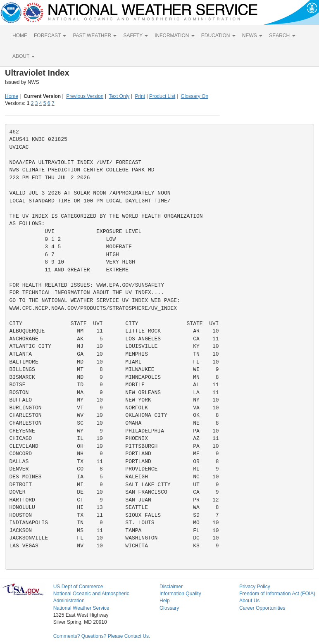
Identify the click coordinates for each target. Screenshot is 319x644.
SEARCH (282, 36)
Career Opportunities (262, 608)
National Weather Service (81, 608)
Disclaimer (171, 587)
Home (12, 96)
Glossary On (194, 96)
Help (165, 601)
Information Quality (180, 594)
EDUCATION (218, 36)
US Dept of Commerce (78, 587)
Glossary (169, 608)
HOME (20, 36)
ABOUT (24, 56)
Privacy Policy (255, 587)
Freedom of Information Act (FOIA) (277, 594)
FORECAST (50, 36)
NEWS (252, 36)
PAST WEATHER (95, 36)
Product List (162, 96)
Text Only (119, 96)
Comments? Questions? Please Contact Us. (102, 636)
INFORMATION (174, 36)
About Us (249, 601)
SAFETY (136, 36)
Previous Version (85, 96)
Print (140, 96)
